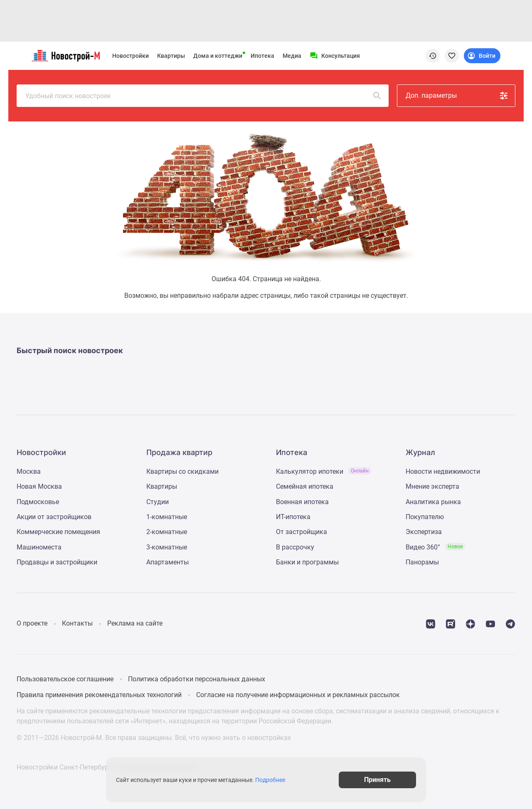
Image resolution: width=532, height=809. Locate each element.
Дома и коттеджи (218, 56)
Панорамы (422, 562)
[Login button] (482, 56)
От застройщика (302, 532)
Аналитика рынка (433, 502)
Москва (29, 471)
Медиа (292, 56)
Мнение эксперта (432, 486)
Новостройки (131, 56)
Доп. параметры (457, 96)
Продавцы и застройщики (57, 562)
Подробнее (270, 780)
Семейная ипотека (305, 486)
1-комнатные (167, 517)
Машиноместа (39, 547)
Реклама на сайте (135, 623)
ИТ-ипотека (293, 517)
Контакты (77, 623)
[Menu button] (335, 56)
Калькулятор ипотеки (324, 471)
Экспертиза (424, 532)
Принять (377, 780)
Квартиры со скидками (182, 471)
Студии (158, 502)
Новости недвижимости (443, 471)
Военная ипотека (302, 502)
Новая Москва (39, 486)
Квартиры (171, 56)
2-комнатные (167, 532)
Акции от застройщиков (54, 517)
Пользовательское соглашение (65, 679)
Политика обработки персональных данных (197, 679)
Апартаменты (167, 562)
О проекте (32, 623)
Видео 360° (435, 547)
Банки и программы (307, 562)
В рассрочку (295, 547)
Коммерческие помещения (58, 532)
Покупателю (425, 517)
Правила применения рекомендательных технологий (99, 695)
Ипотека (262, 56)
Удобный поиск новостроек (204, 96)
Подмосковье (38, 502)
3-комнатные (167, 547)
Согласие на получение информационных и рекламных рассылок (298, 695)
